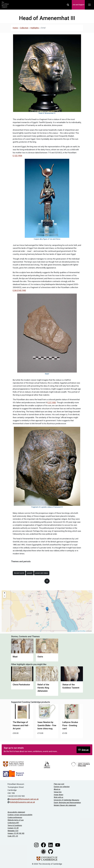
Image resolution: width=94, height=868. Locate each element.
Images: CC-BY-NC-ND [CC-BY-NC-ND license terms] (16, 833)
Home (15, 28)
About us (57, 789)
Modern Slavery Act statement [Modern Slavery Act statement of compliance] (65, 805)
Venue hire (58, 792)
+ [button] (5, 593)
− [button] (5, 596)
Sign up (83, 750)
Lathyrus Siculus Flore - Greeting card (70, 725)
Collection (24, 28)
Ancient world (19, 573)
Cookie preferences (15, 817)
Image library (59, 795)
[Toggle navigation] (89, 5)
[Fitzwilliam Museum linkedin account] (51, 845)
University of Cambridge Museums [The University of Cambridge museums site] (66, 800)
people (30, 573)
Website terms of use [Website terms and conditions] (16, 820)
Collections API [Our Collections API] (13, 823)
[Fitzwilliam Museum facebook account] (44, 845)
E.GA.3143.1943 (19, 290)
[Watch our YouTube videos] (58, 845)
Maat (15, 657)
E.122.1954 (17, 156)
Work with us (58, 797)
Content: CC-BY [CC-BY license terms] (13, 828)
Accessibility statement (16, 812)
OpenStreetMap (81, 631)
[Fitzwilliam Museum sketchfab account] (44, 851)
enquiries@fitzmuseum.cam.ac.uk (24, 799)
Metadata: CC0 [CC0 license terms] (13, 831)
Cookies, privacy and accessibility (20, 815)
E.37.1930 (52, 403)
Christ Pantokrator (21, 685)
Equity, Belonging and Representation (67, 803)
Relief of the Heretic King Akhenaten (43, 688)
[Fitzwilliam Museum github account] (51, 851)
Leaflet (74, 631)
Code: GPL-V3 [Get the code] (13, 836)
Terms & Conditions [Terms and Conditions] (15, 825)
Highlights (35, 28)
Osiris (40, 657)
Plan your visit (59, 784)
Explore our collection (62, 787)
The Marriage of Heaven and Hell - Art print (21, 725)
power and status (42, 573)
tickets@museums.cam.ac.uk (22, 802)
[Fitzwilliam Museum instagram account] (37, 845)
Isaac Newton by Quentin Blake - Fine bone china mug (47, 725)
